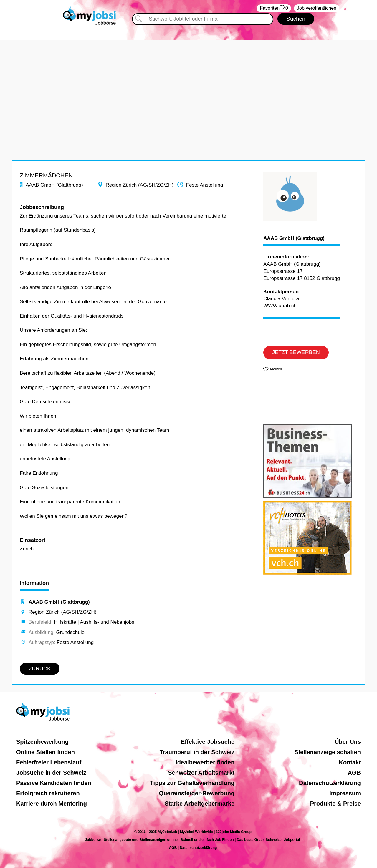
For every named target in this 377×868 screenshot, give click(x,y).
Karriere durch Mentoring (52, 804)
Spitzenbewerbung (42, 742)
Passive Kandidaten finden (54, 783)
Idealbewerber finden (205, 762)
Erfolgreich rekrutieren (48, 793)
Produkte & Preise (335, 804)
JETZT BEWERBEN (296, 352)
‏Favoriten (274, 8)
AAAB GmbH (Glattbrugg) (294, 238)
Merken (276, 369)
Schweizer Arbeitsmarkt (201, 773)
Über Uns (348, 742)
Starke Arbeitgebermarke (200, 804)
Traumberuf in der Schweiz (197, 752)
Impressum (345, 793)
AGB (354, 773)
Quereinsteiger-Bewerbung (197, 793)
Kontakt (350, 762)
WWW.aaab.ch (280, 306)
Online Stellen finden (46, 752)
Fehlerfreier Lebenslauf (49, 762)
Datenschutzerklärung (330, 783)
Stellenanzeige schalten (328, 752)
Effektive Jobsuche (208, 742)
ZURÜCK (40, 669)
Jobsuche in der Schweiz (51, 773)
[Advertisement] (188, 81)
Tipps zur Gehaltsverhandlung (192, 783)
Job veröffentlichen (317, 8)
